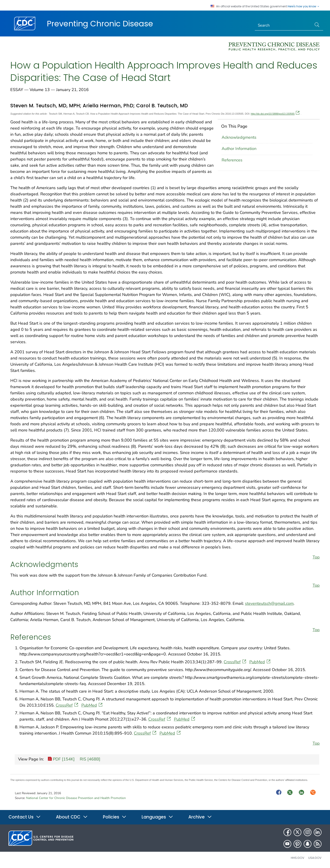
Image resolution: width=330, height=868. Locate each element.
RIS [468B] (89, 759)
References (232, 160)
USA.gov (315, 858)
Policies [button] (115, 817)
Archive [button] (200, 817)
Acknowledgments (239, 137)
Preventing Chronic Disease (100, 24)
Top (316, 557)
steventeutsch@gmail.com (269, 603)
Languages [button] (157, 817)
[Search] (284, 25)
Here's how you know (304, 6)
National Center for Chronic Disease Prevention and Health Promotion (76, 798)
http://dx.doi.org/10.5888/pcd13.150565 (275, 114)
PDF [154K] (61, 760)
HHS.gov (298, 858)
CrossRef (235, 662)
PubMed (260, 662)
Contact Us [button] (25, 817)
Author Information (239, 149)
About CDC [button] (72, 817)
